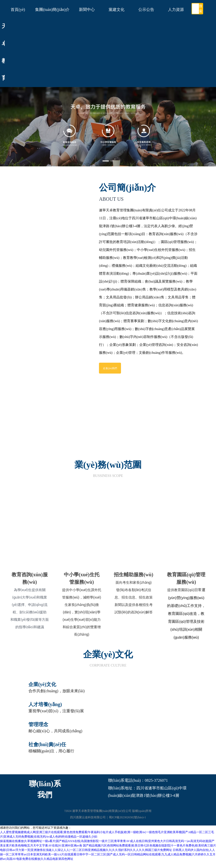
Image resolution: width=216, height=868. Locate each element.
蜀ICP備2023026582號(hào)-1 (127, 819)
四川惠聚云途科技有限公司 (88, 819)
